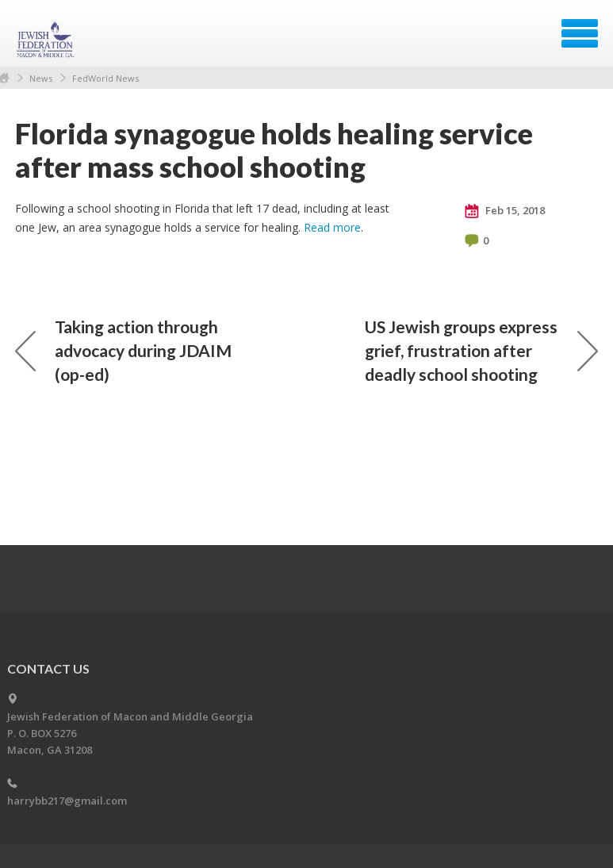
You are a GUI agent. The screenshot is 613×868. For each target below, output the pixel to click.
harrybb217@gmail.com (67, 801)
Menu (580, 33)
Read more (332, 227)
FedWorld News (105, 78)
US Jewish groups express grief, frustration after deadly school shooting (481, 350)
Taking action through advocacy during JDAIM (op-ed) (123, 350)
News (41, 78)
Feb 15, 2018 (505, 211)
